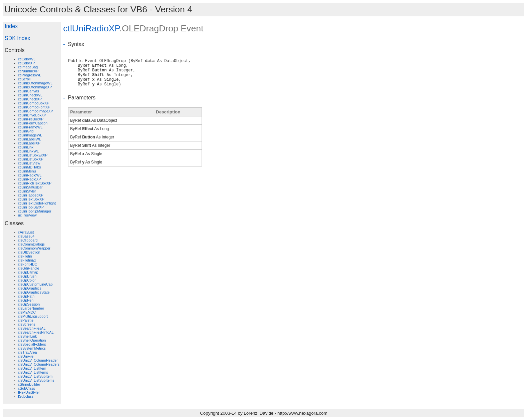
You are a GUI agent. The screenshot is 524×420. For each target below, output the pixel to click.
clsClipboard (28, 240)
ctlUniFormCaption (33, 123)
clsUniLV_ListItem (32, 368)
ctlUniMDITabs (30, 167)
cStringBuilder (29, 384)
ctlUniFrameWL (30, 127)
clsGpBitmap (28, 272)
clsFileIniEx (27, 260)
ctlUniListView (29, 163)
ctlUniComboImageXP (36, 111)
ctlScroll (24, 79)
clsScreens (27, 324)
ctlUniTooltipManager (35, 211)
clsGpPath (26, 296)
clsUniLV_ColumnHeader (38, 360)
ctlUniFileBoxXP (31, 119)
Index (11, 26)
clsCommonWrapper (34, 248)
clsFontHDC (28, 264)
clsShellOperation (32, 340)
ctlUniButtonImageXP (35, 87)
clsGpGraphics (30, 288)
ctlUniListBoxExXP (33, 155)
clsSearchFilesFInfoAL (36, 332)
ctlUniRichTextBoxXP (35, 183)
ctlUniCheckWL (30, 95)
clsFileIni (25, 256)
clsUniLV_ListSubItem (35, 376)
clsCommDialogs (31, 244)
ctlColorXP (26, 63)
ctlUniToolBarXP (31, 207)
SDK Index (17, 38)
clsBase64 (26, 236)
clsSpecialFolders (32, 344)
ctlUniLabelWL (30, 139)
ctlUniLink (26, 147)
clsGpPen (26, 300)
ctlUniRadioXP (30, 179)
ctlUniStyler (27, 191)
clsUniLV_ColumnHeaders (39, 364)
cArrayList (26, 232)
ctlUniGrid (26, 131)
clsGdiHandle (29, 268)
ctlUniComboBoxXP (34, 103)
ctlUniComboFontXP (34, 107)
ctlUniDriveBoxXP (32, 115)
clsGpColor (27, 280)
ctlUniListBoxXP (31, 159)
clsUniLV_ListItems (33, 372)
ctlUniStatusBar (30, 187)
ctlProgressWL (30, 75)
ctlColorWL (27, 59)
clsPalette (26, 320)
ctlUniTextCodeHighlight (37, 203)
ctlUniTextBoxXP (31, 199)
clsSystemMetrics (32, 348)
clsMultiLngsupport (33, 316)
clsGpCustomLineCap (35, 284)
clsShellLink (27, 336)
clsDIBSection (29, 252)
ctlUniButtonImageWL (35, 83)
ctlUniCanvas (29, 91)
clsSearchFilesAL (32, 328)
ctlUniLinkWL (28, 151)
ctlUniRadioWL (30, 175)
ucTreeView (27, 215)
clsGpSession (29, 304)
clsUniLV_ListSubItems (36, 380)
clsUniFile (26, 356)
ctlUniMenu (27, 171)
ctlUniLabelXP (29, 143)
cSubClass (27, 388)
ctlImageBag (28, 67)
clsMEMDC (27, 312)
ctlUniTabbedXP (31, 195)
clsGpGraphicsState (34, 292)
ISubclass (26, 396)
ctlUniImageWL (30, 135)
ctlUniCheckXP (30, 99)
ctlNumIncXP (28, 71)
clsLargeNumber (31, 308)
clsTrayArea (27, 352)
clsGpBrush (27, 276)
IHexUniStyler (29, 392)
